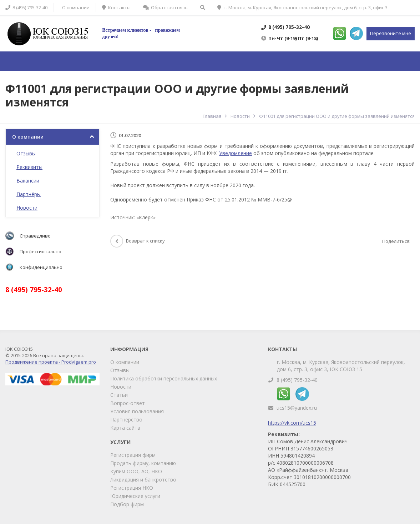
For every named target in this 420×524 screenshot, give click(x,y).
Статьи (119, 395)
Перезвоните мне (391, 33)
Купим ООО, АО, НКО (136, 471)
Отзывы (26, 153)
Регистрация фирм (133, 455)
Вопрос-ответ (128, 403)
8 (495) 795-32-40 (297, 380)
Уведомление (236, 153)
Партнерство (126, 420)
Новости (27, 208)
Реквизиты (29, 167)
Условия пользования (137, 411)
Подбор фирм (127, 504)
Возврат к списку (138, 241)
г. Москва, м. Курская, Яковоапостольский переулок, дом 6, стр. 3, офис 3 (302, 8)
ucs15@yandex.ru (297, 408)
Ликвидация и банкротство (143, 480)
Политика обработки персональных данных (164, 378)
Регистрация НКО (132, 488)
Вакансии (28, 181)
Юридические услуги (135, 496)
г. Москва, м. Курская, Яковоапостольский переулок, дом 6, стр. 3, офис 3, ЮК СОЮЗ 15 (341, 366)
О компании (28, 137)
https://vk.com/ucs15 (292, 423)
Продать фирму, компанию (143, 463)
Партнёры (29, 194)
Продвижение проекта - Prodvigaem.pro (51, 362)
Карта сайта (125, 428)
